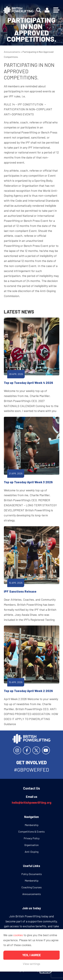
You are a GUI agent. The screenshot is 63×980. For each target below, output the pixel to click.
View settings (32, 964)
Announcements (12, 52)
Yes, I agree (32, 955)
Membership (32, 825)
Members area (47, 10)
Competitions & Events (32, 831)
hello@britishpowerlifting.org (32, 803)
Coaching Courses (32, 887)
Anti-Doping (32, 852)
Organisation (32, 845)
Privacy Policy (32, 838)
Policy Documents (32, 874)
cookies (18, 935)
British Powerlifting (18, 10)
